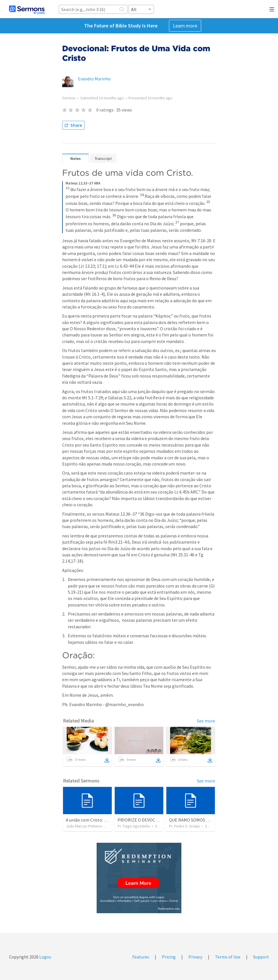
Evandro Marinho (94, 79)
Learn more (185, 26)
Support (261, 957)
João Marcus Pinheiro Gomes (90, 826)
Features (141, 957)
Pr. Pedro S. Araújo (184, 826)
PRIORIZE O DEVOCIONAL (143, 820)
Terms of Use (228, 957)
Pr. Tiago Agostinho (134, 826)
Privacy (195, 957)
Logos (45, 957)
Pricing (169, 957)
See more (206, 721)
